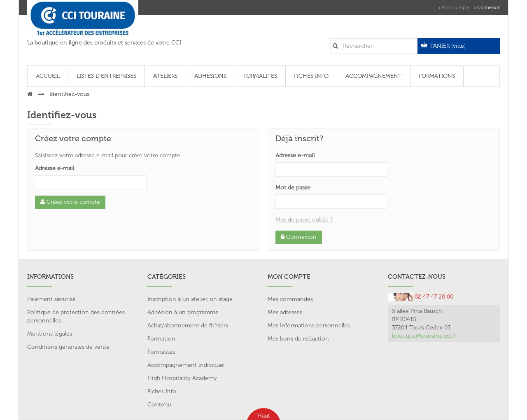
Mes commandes (290, 299)
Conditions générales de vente (68, 347)
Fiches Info (162, 391)
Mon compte (456, 8)
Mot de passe (293, 188)
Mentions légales (50, 334)
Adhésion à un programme (183, 312)
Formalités (161, 352)
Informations (50, 277)
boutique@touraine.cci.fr (424, 336)
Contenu (159, 405)
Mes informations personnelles (309, 325)
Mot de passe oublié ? (304, 220)
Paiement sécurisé (51, 299)
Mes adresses (285, 312)
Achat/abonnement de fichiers (188, 325)
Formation (161, 339)
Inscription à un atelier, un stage (190, 299)
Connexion (489, 8)
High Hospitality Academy (182, 378)
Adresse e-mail (55, 168)
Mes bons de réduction (298, 339)
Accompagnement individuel (186, 365)
